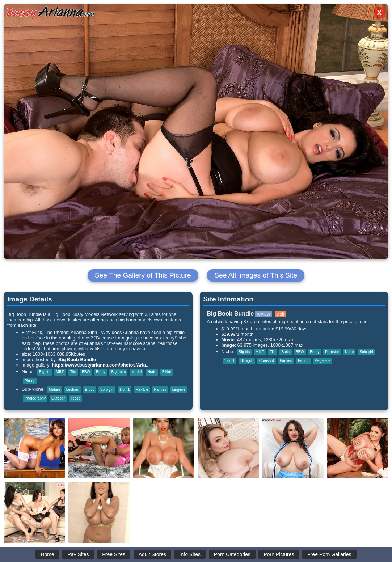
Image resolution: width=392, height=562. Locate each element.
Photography (35, 398)
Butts (285, 352)
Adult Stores (152, 554)
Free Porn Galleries (329, 554)
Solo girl (107, 390)
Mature (55, 390)
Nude (152, 372)
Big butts (118, 372)
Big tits (45, 372)
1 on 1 (125, 390)
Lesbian (73, 390)
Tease (75, 398)
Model (136, 372)
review (263, 314)
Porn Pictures (279, 554)
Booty (101, 372)
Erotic (90, 390)
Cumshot (267, 361)
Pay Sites (78, 554)
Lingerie (179, 390)
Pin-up (30, 381)
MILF (60, 372)
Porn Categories (232, 554)
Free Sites (114, 554)
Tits (73, 372)
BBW (86, 372)
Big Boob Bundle (77, 360)
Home (47, 554)
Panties (160, 390)
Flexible (142, 390)
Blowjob (247, 361)
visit (281, 314)
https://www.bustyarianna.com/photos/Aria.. (100, 365)
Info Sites (190, 554)
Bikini (167, 372)
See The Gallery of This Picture (143, 275)
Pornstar (332, 352)
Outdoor (58, 398)
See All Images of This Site (256, 275)
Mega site (323, 361)
